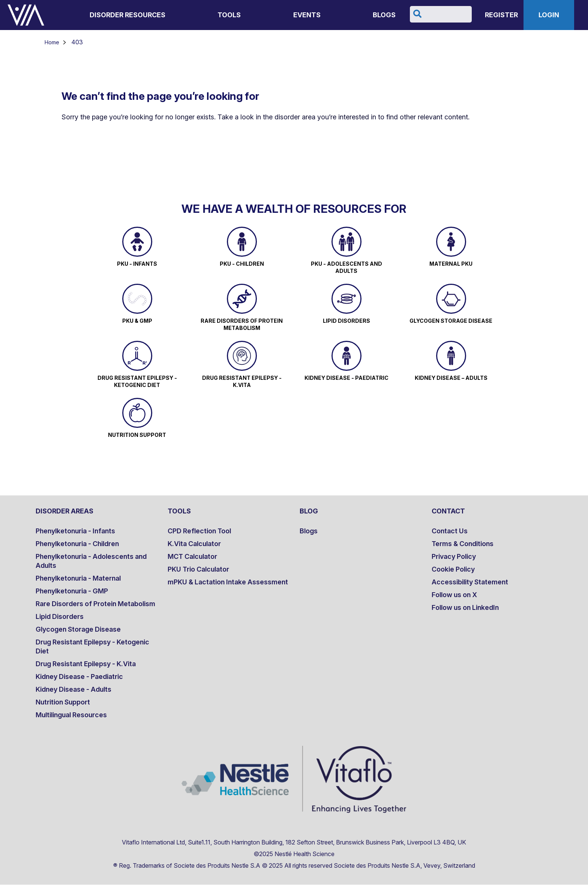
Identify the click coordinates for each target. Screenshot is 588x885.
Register (501, 15)
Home (52, 42)
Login (549, 15)
